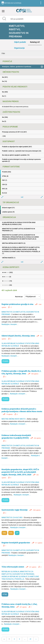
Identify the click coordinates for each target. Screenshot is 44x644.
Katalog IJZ (35, 42)
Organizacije (19, 48)
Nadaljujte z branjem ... (10, 324)
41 (31, 639)
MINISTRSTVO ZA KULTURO (12, 518)
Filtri (3, 53)
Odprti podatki (20, 42)
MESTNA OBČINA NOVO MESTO (14, 419)
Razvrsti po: (19, 297)
